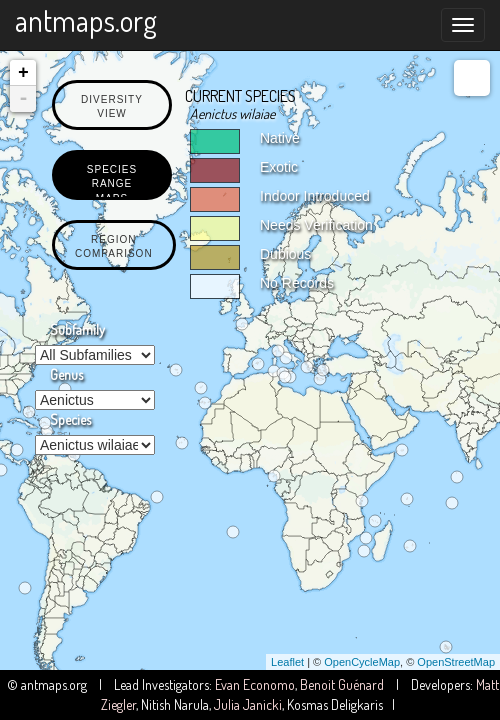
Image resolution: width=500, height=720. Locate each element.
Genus (66, 374)
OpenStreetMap (456, 662)
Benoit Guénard (342, 684)
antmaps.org (86, 20)
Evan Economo (255, 684)
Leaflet (287, 662)
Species (70, 419)
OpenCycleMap (362, 662)
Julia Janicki (248, 704)
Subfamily (77, 329)
